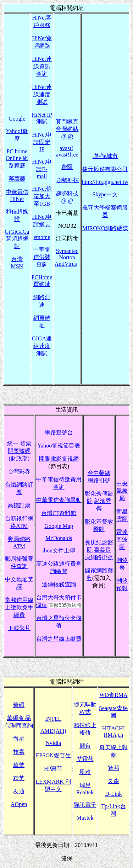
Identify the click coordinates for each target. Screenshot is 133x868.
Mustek (85, 818)
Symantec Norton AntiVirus (66, 257)
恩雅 (85, 772)
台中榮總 (99, 473)
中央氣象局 (122, 491)
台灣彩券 (19, 472)
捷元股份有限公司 (105, 169)
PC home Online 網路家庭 (17, 158)
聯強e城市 (105, 156)
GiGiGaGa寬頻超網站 (17, 239)
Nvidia (53, 743)
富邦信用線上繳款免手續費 (19, 607)
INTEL (53, 719)
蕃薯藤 (17, 179)
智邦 (113, 768)
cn (120, 735)
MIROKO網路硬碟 (105, 228)
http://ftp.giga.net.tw (105, 182)
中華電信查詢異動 (59, 500)
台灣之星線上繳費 (59, 639)
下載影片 (19, 628)
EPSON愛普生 (53, 755)
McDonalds (59, 538)
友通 (19, 791)
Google (17, 119)
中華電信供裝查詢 (42, 257)
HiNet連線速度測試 (42, 94)
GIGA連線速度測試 (42, 346)
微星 (19, 739)
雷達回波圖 (122, 539)
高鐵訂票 (19, 505)
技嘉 (19, 752)
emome (42, 237)
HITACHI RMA (113, 732)
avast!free (67, 155)
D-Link (113, 794)
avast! (66, 148)
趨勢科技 (68, 180)
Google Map (59, 526)
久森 (113, 781)
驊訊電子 (85, 805)
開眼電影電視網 (59, 459)
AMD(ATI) (53, 731)
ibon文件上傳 (59, 551)
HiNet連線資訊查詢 (42, 66)
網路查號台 (59, 432)
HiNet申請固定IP (42, 142)
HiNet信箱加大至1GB (42, 196)
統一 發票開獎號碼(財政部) (19, 451)
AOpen (19, 804)
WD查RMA (113, 695)
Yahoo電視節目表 (59, 446)
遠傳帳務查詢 (59, 584)
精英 (19, 778)
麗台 (85, 746)
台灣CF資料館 (59, 513)
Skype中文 (105, 194)
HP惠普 (53, 769)
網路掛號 (99, 480)
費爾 (67, 167)
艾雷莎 (85, 759)
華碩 (19, 705)
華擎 (19, 765)
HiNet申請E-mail (42, 169)
